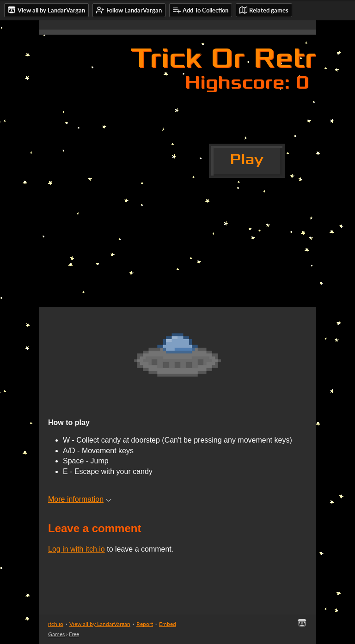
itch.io (56, 624)
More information (80, 499)
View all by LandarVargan (100, 624)
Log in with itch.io (77, 549)
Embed (168, 624)
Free (74, 634)
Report (145, 624)
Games (56, 634)
